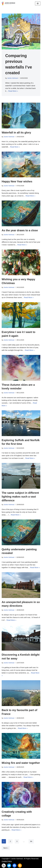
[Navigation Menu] (38, 3)
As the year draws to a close (20, 230)
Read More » (13, 91)
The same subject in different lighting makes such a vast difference (20, 497)
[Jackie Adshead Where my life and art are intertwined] (8, 3)
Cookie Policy (7, 861)
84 (31, 841)
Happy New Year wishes (17, 181)
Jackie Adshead (13, 78)
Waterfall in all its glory (16, 133)
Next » (6, 848)
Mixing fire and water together (21, 763)
